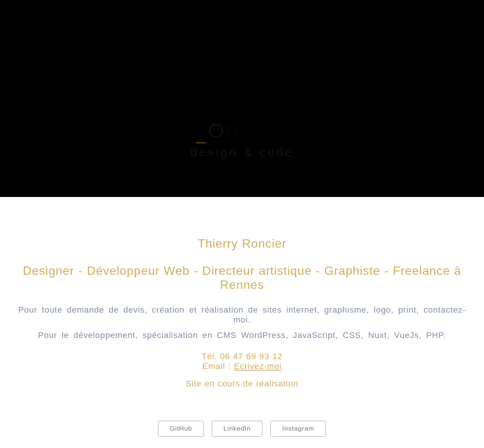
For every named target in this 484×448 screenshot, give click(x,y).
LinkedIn (237, 429)
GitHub (181, 429)
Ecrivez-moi (258, 366)
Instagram (298, 429)
